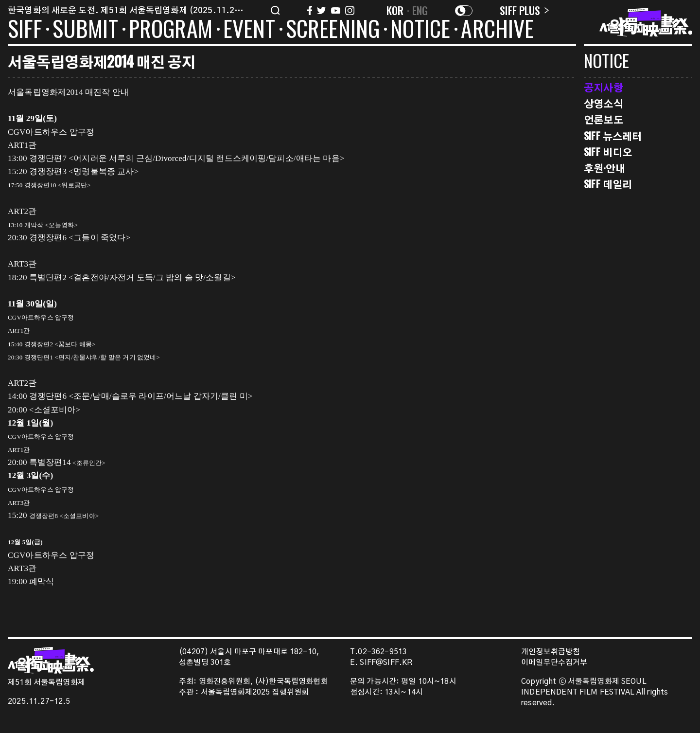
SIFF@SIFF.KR (386, 663)
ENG (420, 10)
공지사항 (604, 87)
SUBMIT (85, 30)
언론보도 (604, 119)
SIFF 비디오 (608, 152)
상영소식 (604, 103)
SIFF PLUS (524, 10)
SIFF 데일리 (608, 184)
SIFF (25, 30)
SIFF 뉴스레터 (613, 136)
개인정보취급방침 (551, 652)
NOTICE (420, 30)
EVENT (249, 30)
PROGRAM (171, 30)
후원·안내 (604, 168)
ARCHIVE (497, 30)
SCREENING (333, 30)
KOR (395, 10)
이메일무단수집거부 (554, 663)
